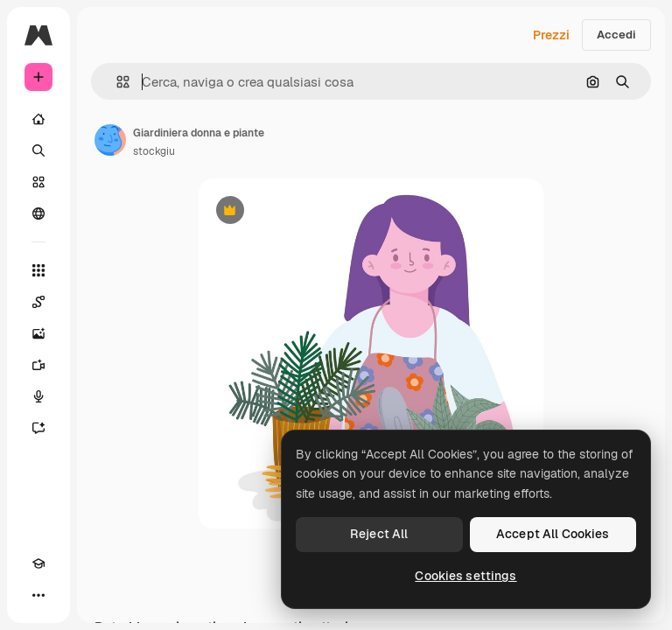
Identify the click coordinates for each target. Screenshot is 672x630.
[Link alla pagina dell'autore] (110, 140)
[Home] (38, 119)
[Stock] (38, 182)
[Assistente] (38, 428)
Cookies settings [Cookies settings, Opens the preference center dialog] (465, 576)
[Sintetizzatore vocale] (38, 396)
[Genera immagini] (38, 333)
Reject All (379, 534)
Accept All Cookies (553, 534)
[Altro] (38, 595)
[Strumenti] (38, 270)
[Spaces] (38, 302)
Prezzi (551, 35)
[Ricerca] (38, 150)
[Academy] (38, 563)
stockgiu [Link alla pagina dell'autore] (154, 151)
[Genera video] (38, 365)
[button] (116, 82)
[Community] (38, 213)
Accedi (616, 35)
